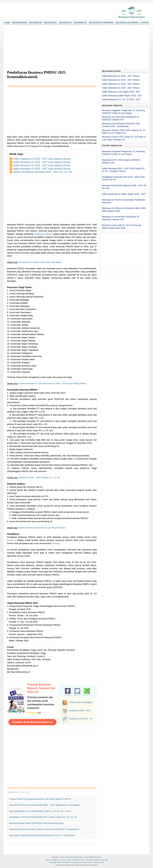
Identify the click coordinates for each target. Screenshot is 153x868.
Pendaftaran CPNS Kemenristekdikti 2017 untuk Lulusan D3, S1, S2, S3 (43, 817)
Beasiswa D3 (66, 862)
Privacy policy (66, 860)
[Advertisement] (76, 47)
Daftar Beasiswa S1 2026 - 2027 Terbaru (121, 84)
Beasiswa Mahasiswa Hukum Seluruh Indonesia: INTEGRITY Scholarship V (44, 829)
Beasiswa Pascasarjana (74, 857)
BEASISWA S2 (65, 23)
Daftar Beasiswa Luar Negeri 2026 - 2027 (121, 92)
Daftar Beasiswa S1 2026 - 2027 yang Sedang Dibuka (42, 162)
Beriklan (97, 860)
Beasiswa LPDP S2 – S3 (81, 719)
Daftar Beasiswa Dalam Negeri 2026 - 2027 (122, 96)
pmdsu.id (11, 540)
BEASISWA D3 (35, 23)
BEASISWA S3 (80, 23)
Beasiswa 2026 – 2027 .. (81, 710)
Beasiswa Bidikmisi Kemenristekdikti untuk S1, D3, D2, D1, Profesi (40, 811)
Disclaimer (76, 860)
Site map (104, 860)
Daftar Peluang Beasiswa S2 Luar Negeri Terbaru (43, 528)
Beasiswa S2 (88, 862)
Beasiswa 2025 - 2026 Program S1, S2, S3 (40, 478)
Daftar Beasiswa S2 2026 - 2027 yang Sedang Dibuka (42, 165)
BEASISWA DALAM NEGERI (101, 23)
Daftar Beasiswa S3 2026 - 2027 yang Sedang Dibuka (42, 169)
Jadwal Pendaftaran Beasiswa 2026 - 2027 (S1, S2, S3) (43, 172)
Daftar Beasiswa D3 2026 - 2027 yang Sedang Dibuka (42, 159)
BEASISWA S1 (51, 23)
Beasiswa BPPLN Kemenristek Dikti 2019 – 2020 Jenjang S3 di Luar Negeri (45, 805)
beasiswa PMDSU (43, 234)
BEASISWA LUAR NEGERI (127, 23)
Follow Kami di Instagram (81, 702)
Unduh (56, 543)
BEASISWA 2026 (20, 23)
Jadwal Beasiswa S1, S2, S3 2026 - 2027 (121, 99)
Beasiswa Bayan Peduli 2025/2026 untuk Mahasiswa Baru (36, 823)
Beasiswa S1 (77, 862)
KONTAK (145, 23)
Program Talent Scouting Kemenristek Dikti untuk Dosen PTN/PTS (40, 799)
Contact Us (55, 860)
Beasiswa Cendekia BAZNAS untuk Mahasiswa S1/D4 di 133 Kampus (42, 835)
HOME (7, 23)
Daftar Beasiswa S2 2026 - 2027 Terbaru (121, 80)
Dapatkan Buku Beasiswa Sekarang (32, 722)
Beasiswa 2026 (55, 862)
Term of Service (87, 860)
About (48, 860)
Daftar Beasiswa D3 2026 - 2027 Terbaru (121, 88)
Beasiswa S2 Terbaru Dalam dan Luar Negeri (41, 262)
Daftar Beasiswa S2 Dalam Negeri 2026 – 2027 (124, 194)
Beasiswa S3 (99, 862)
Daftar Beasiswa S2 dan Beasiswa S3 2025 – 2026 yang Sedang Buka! (53, 383)
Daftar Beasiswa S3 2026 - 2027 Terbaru (121, 76)
